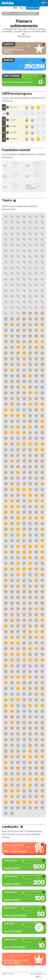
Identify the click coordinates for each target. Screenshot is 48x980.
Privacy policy (8, 974)
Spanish (7, 14)
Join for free (33, 8)
